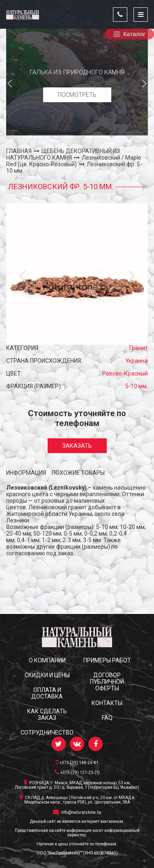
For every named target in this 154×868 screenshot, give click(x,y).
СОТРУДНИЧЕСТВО (47, 733)
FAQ (107, 718)
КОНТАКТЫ (107, 703)
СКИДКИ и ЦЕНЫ (47, 675)
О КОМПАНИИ (47, 660)
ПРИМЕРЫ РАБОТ (107, 660)
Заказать (77, 446)
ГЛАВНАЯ (19, 151)
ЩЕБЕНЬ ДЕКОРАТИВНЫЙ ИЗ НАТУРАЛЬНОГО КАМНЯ (63, 154)
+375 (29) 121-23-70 (77, 772)
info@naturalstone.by (77, 812)
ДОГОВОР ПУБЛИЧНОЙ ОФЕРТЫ (107, 682)
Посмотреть (77, 95)
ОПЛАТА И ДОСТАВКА (47, 693)
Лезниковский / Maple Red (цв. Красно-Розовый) (74, 161)
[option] (77, 82)
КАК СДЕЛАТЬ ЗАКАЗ (47, 715)
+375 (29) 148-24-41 (77, 762)
